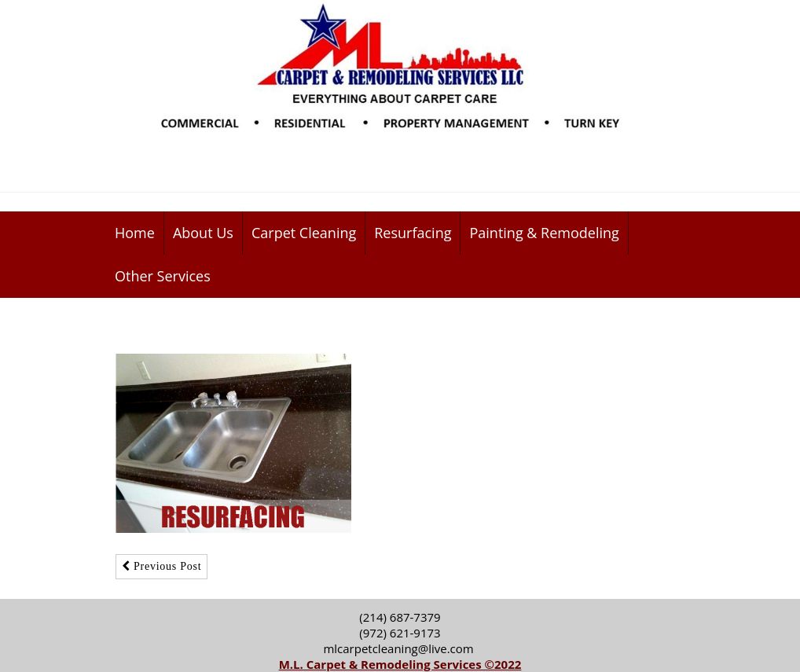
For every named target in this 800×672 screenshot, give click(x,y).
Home (135, 233)
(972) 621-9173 (400, 633)
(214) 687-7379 (400, 617)
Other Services (163, 276)
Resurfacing (413, 233)
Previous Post (161, 566)
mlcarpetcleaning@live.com (400, 648)
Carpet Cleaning (304, 233)
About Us (203, 233)
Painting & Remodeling (544, 233)
